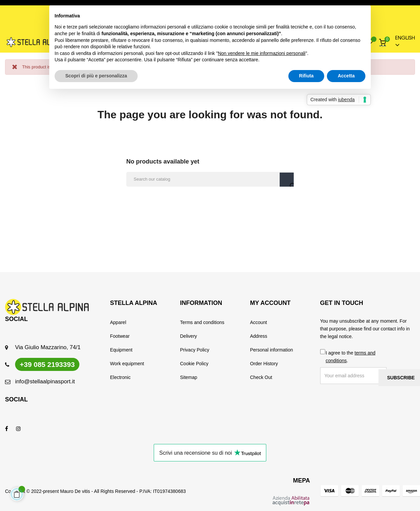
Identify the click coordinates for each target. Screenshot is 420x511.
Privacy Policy (195, 350)
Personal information (272, 350)
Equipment (121, 350)
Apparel (118, 322)
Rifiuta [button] (306, 76)
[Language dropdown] (402, 42)
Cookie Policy (194, 364)
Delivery (189, 336)
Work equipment (127, 364)
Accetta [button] (346, 76)
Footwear (120, 336)
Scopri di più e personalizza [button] (96, 76)
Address (259, 336)
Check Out (261, 377)
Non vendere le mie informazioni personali (261, 53)
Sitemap (189, 377)
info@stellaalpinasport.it (45, 381)
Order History (264, 364)
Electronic (120, 377)
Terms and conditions (202, 322)
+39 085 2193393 (47, 364)
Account (259, 322)
